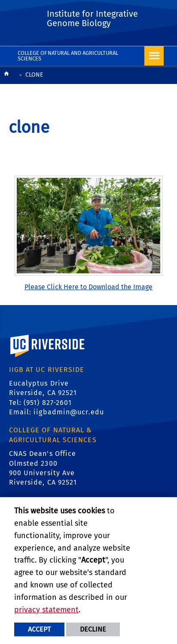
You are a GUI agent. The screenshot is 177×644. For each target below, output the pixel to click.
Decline (93, 629)
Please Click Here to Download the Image (88, 287)
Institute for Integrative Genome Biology (92, 18)
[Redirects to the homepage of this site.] (6, 76)
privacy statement (46, 610)
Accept (39, 629)
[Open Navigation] (154, 56)
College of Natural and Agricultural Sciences (68, 56)
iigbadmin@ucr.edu (69, 412)
